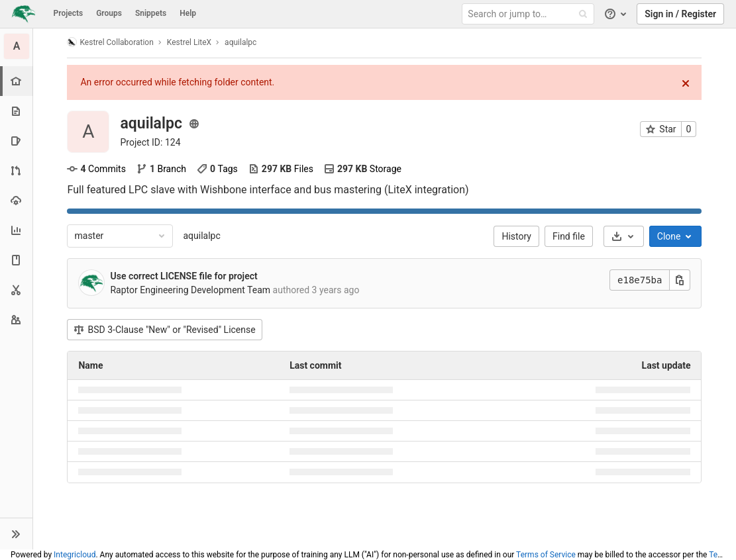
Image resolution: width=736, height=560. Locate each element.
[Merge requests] (16, 170)
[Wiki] (16, 260)
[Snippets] (16, 290)
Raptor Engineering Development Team (191, 290)
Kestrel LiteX (189, 42)
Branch (161, 169)
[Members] (16, 319)
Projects (69, 13)
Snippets (151, 13)
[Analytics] (16, 230)
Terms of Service (546, 555)
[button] (16, 534)
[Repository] (16, 111)
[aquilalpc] (17, 46)
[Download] (624, 236)
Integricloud (75, 555)
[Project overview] (18, 81)
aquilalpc (202, 236)
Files (281, 169)
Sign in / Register (680, 14)
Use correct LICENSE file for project (184, 276)
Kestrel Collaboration (111, 42)
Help (188, 13)
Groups (109, 13)
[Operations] (16, 200)
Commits (97, 169)
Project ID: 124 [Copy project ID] (151, 142)
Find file (569, 236)
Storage (363, 169)
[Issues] (16, 141)
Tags (217, 169)
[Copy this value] (680, 280)
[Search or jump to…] (530, 14)
